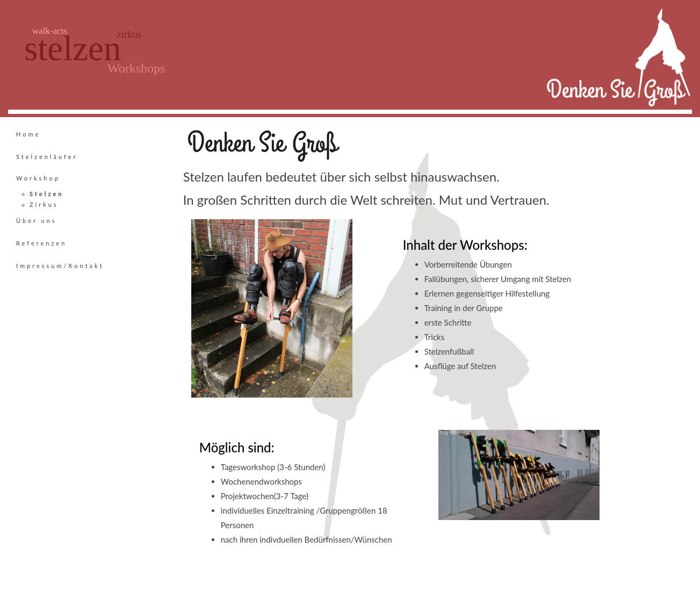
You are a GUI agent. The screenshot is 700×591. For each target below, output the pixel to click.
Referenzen (41, 243)
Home (28, 134)
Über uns (37, 221)
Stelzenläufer (47, 157)
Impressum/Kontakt (60, 266)
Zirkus (44, 204)
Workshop (38, 178)
